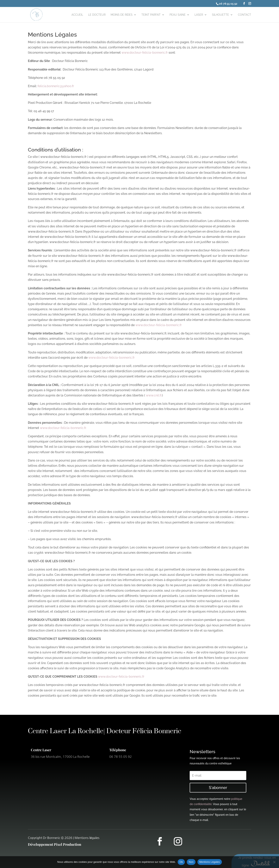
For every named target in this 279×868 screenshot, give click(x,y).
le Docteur (97, 15)
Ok (181, 862)
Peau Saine (178, 15)
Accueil (77, 15)
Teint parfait (151, 15)
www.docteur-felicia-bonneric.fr (145, 53)
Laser (199, 15)
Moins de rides (122, 15)
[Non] (274, 862)
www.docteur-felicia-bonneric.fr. (63, 428)
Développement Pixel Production (55, 844)
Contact (245, 15)
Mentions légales (87, 838)
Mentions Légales (210, 862)
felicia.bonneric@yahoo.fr (56, 86)
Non (191, 862)
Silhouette (220, 15)
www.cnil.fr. (154, 395)
